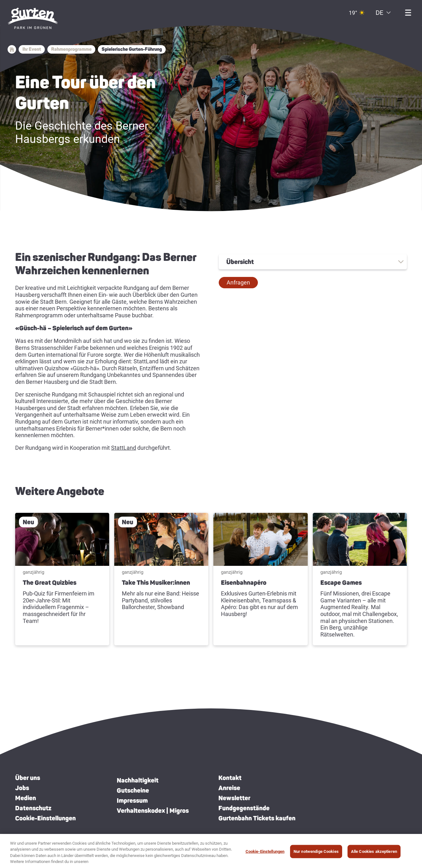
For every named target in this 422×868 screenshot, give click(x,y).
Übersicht (240, 262)
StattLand (124, 448)
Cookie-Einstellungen (45, 818)
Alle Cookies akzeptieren (374, 854)
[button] (238, 283)
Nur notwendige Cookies (316, 854)
